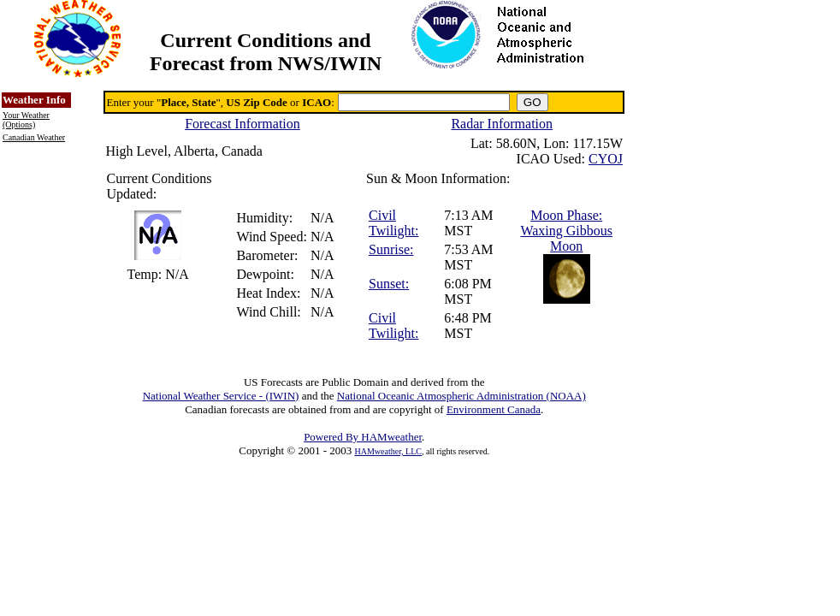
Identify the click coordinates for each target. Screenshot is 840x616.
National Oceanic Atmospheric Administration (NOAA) (461, 396)
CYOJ (606, 159)
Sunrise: (391, 249)
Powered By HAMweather (363, 437)
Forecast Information (243, 124)
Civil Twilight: (393, 223)
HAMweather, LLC (388, 451)
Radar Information (502, 124)
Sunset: (389, 284)
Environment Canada (494, 409)
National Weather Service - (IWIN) (221, 396)
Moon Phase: (566, 215)
